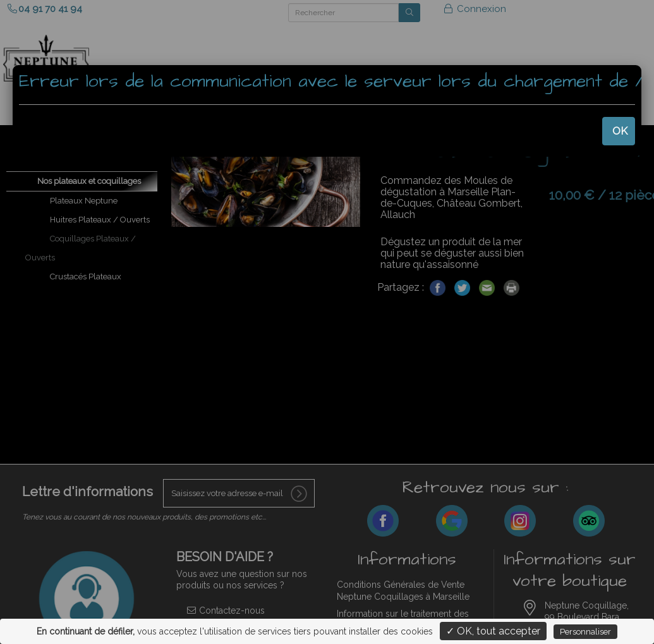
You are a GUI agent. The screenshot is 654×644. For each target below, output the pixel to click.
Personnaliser (585, 632)
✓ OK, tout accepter (493, 631)
